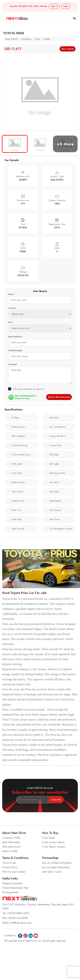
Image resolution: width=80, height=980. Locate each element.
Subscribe (56, 800)
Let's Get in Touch (52, 872)
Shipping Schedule (12, 883)
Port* (10, 322)
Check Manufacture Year (15, 888)
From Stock (48, 838)
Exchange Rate (10, 892)
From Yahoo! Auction (54, 847)
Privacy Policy (10, 867)
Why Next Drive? (11, 847)
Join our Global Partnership (57, 863)
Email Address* (15, 337)
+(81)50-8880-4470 (18, 913)
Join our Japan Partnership (56, 867)
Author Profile (10, 851)
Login (66, 6)
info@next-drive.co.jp (21, 923)
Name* (11, 294)
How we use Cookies (14, 872)
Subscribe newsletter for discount (29, 389)
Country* (12, 308)
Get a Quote (67, 49)
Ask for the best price (59, 397)
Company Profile (11, 838)
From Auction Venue (53, 842)
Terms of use (9, 863)
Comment (12, 364)
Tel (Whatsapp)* (15, 350)
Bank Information (11, 842)
